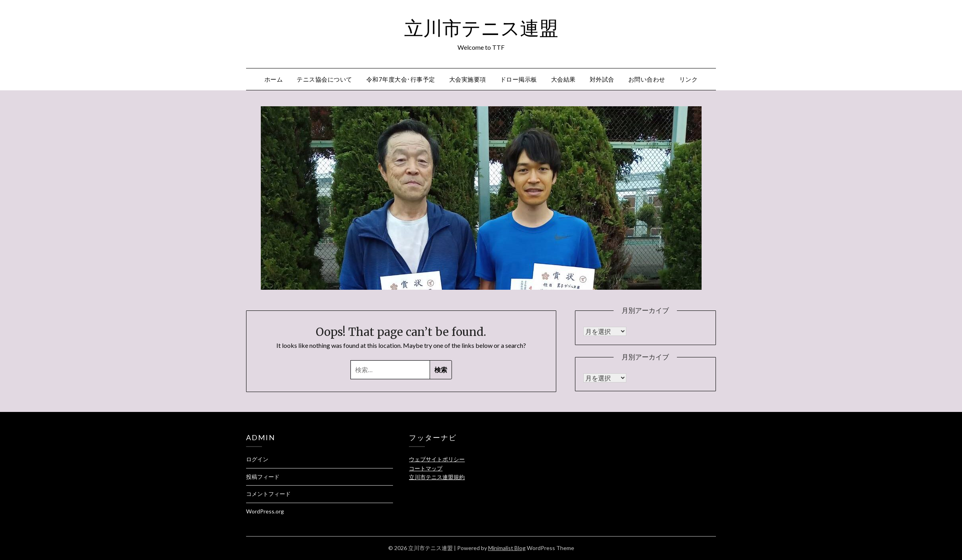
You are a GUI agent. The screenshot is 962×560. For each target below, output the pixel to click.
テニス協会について (325, 79)
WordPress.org (265, 511)
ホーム (274, 79)
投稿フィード (263, 477)
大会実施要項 (468, 79)
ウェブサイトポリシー (437, 459)
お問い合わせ (647, 79)
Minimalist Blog (507, 548)
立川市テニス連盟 (481, 28)
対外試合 (602, 79)
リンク (689, 79)
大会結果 (563, 79)
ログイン (257, 459)
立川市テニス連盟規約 (437, 477)
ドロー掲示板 (519, 79)
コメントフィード (268, 494)
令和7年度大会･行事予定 (401, 79)
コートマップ (426, 468)
